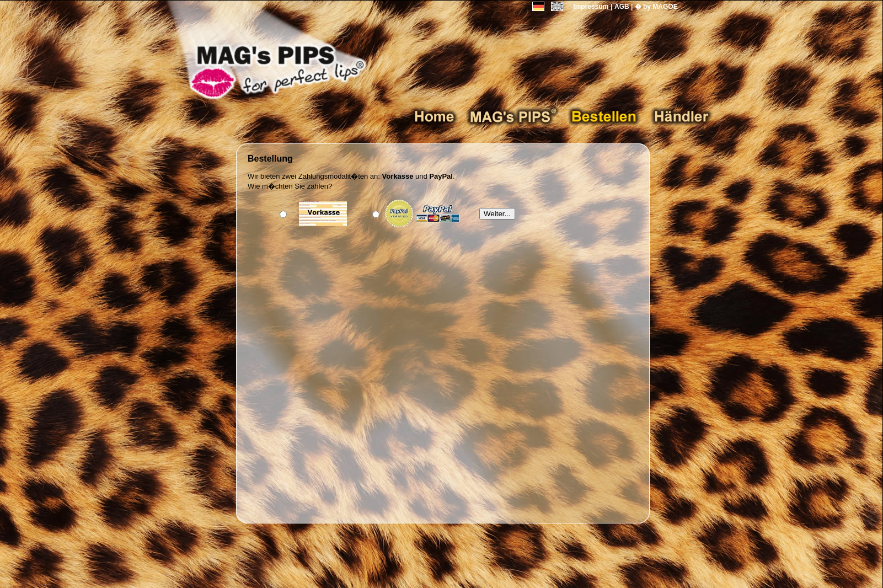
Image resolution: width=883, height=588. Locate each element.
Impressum (591, 7)
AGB (622, 7)
